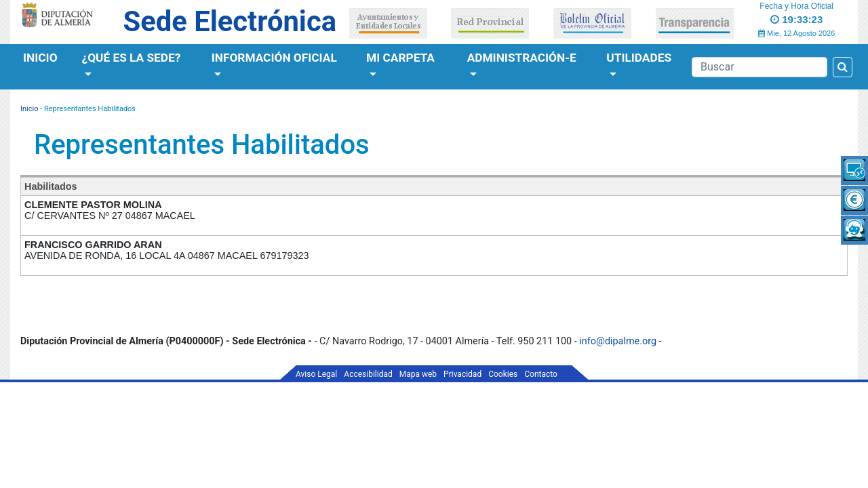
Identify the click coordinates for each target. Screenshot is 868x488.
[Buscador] (759, 67)
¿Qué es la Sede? (132, 58)
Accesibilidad (368, 374)
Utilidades (639, 58)
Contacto (541, 374)
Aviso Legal (316, 374)
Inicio (40, 58)
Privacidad (462, 374)
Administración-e (522, 58)
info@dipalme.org (618, 341)
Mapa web (418, 374)
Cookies (503, 374)
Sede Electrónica (230, 21)
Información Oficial (274, 58)
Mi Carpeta (400, 58)
